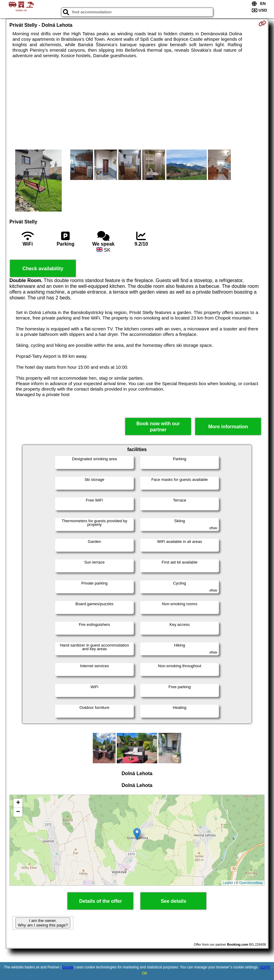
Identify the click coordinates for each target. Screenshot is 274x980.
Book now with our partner (158, 426)
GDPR (265, 967)
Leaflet (228, 883)
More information (228, 427)
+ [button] (18, 803)
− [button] (18, 812)
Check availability (43, 269)
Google (68, 967)
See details (174, 901)
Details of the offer (100, 901)
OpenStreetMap (251, 883)
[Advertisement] (137, 104)
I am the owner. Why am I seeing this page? (43, 923)
